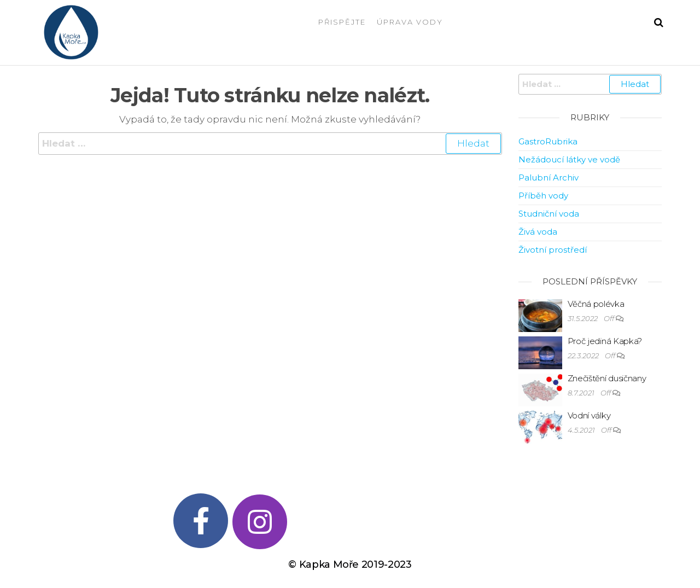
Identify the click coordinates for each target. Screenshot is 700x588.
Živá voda (538, 232)
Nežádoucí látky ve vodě (569, 159)
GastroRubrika (548, 141)
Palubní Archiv (549, 177)
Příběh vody (543, 196)
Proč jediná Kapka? (605, 341)
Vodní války (589, 415)
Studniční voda (549, 214)
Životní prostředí (553, 250)
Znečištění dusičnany (607, 378)
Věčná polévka (596, 304)
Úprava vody (410, 22)
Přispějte (342, 22)
